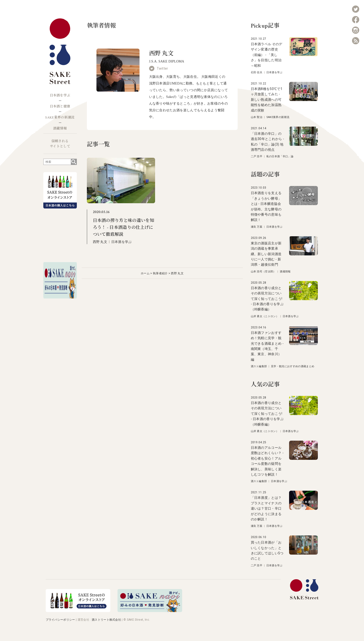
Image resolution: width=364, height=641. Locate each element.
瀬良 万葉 (257, 227)
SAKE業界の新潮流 (60, 118)
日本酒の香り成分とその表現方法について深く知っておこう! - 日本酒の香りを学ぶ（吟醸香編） (267, 299)
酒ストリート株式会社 (106, 620)
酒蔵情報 (60, 129)
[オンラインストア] (78, 611)
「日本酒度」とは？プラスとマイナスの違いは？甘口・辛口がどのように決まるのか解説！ (266, 508)
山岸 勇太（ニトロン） (265, 316)
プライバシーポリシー (60, 620)
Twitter (162, 68)
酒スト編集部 (259, 366)
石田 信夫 (257, 72)
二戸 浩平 (257, 156)
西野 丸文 (100, 242)
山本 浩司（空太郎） (263, 272)
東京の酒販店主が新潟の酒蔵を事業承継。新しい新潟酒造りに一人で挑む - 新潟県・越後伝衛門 (266, 254)
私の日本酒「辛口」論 (280, 156)
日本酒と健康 (60, 107)
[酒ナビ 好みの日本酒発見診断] (150, 611)
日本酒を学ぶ (60, 96)
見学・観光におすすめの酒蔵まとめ (293, 366)
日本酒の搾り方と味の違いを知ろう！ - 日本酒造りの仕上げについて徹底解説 (123, 228)
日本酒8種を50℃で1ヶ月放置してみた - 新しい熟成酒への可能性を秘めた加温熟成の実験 (267, 100)
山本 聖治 (257, 117)
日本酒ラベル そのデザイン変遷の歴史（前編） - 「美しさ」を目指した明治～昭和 (267, 55)
